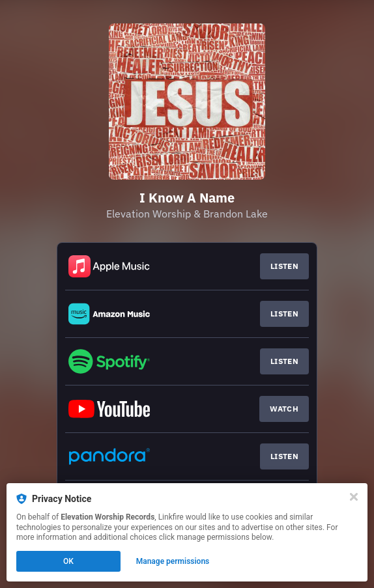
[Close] (354, 497)
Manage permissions (173, 561)
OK (68, 561)
